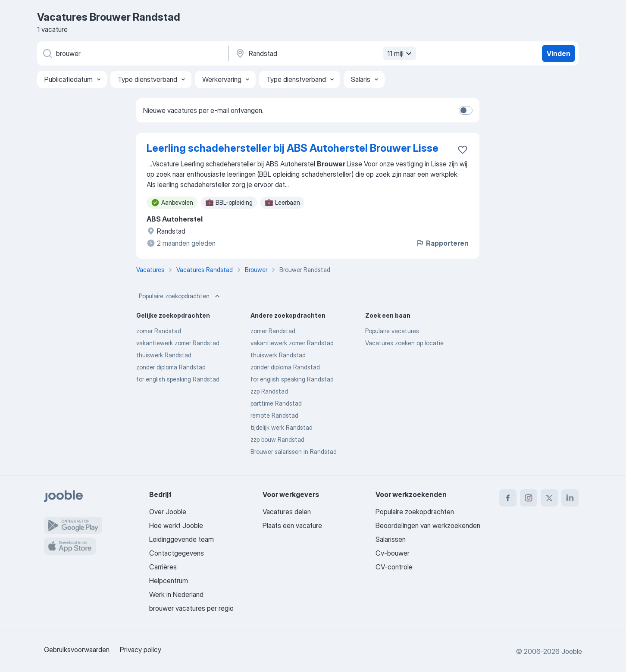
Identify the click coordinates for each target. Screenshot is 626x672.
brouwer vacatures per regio (191, 608)
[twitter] (549, 498)
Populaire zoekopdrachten (180, 296)
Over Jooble (168, 512)
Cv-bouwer (393, 553)
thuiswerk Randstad (164, 355)
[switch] (466, 110)
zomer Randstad (159, 331)
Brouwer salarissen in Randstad (294, 452)
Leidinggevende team (182, 539)
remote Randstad (274, 415)
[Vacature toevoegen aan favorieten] (463, 150)
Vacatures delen (287, 512)
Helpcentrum (169, 581)
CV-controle (394, 567)
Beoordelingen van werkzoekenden (428, 525)
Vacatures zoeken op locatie (404, 343)
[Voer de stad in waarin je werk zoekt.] (325, 53)
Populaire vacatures (392, 331)
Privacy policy (141, 650)
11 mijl (401, 53)
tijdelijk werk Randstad (282, 427)
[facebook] (508, 498)
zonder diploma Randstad (171, 367)
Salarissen (391, 539)
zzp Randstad (269, 391)
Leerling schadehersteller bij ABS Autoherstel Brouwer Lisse (293, 148)
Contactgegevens (177, 553)
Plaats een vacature (292, 525)
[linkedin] (570, 498)
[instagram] (529, 498)
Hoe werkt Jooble (176, 525)
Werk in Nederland (176, 594)
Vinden (559, 53)
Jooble (572, 651)
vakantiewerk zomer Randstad (178, 343)
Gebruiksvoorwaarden (77, 650)
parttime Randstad (276, 403)
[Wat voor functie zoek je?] (132, 53)
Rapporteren (442, 243)
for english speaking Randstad (178, 379)
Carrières (163, 567)
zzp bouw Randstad (277, 439)
